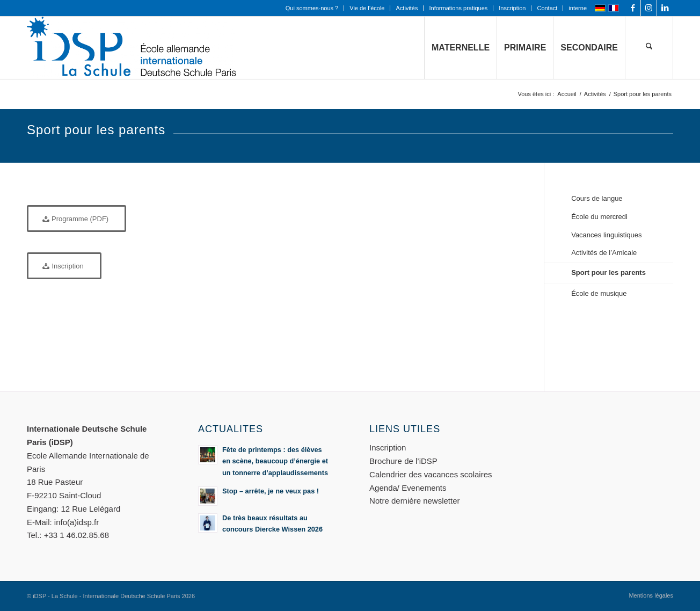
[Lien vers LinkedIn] (665, 8)
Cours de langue (597, 198)
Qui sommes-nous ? (312, 8)
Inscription (512, 8)
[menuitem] (312, 8)
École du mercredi (599, 217)
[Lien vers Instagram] (649, 8)
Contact (547, 8)
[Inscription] (64, 266)
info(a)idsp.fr (76, 522)
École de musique (599, 293)
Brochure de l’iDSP (403, 461)
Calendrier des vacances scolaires (431, 474)
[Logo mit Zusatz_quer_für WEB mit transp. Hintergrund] (132, 48)
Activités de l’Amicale (604, 253)
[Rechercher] (649, 48)
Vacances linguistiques (606, 235)
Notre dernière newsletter (414, 501)
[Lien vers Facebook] (633, 8)
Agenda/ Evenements (408, 488)
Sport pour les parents (608, 272)
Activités (407, 8)
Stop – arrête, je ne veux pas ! (271, 491)
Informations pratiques (458, 8)
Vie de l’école (367, 8)
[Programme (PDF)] (76, 219)
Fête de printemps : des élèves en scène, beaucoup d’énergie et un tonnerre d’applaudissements (275, 461)
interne (578, 8)
